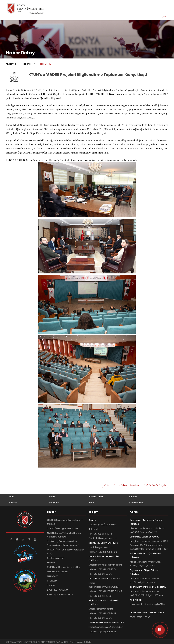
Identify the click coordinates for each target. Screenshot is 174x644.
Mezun (52, 497)
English (163, 16)
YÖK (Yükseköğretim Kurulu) (63, 528)
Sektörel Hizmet (96, 497)
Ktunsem (13, 503)
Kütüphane (54, 503)
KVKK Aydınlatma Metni (60, 594)
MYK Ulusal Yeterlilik (58, 572)
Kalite (92, 503)
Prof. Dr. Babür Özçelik (155, 485)
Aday (11, 497)
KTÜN (107, 485)
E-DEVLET (52, 562)
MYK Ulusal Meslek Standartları (64, 567)
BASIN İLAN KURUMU (57, 590)
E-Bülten (133, 497)
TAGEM (51, 585)
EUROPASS (53, 576)
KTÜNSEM (52, 581)
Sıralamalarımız (137, 503)
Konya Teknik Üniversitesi (126, 485)
